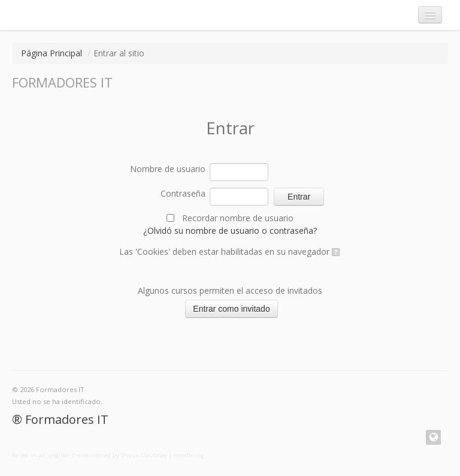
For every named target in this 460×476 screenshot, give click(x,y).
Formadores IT (67, 419)
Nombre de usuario (168, 169)
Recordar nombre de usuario (238, 218)
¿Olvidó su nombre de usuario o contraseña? (230, 231)
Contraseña (183, 193)
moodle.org (189, 455)
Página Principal (52, 53)
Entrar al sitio (119, 53)
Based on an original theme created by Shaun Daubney (90, 455)
